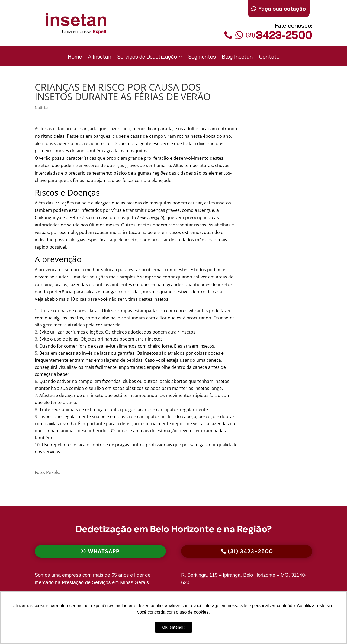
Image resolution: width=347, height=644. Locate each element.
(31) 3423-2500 (250, 551)
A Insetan (100, 57)
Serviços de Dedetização (147, 57)
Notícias (42, 108)
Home (75, 57)
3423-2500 (274, 35)
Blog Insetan (237, 57)
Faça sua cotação (282, 9)
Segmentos (202, 57)
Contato (269, 57)
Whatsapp (104, 551)
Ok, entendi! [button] (173, 627)
